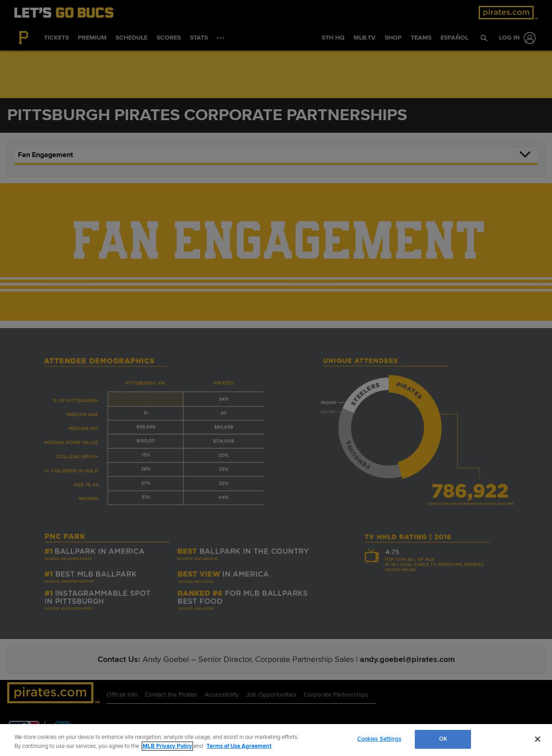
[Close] (538, 739)
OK (443, 739)
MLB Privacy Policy (167, 746)
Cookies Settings (379, 739)
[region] (276, 740)
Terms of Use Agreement (239, 746)
